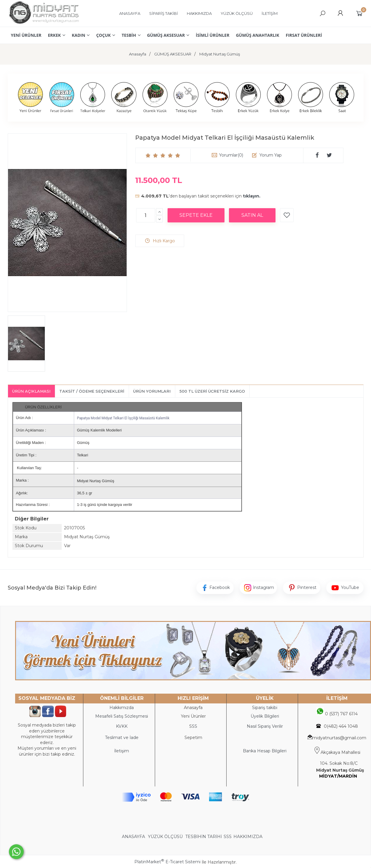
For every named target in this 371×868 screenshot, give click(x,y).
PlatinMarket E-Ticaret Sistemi (167, 862)
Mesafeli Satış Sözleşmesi (122, 716)
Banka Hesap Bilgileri (265, 751)
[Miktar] (146, 215)
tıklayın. (252, 196)
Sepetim (193, 738)
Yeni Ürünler (193, 716)
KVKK (122, 726)
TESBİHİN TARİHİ (204, 837)
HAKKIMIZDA (248, 837)
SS (195, 726)
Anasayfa (193, 708)
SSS (228, 837)
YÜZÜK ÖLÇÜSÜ (165, 837)
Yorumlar (231, 155)
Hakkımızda (122, 708)
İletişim (122, 751)
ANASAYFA (134, 837)
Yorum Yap (271, 155)
